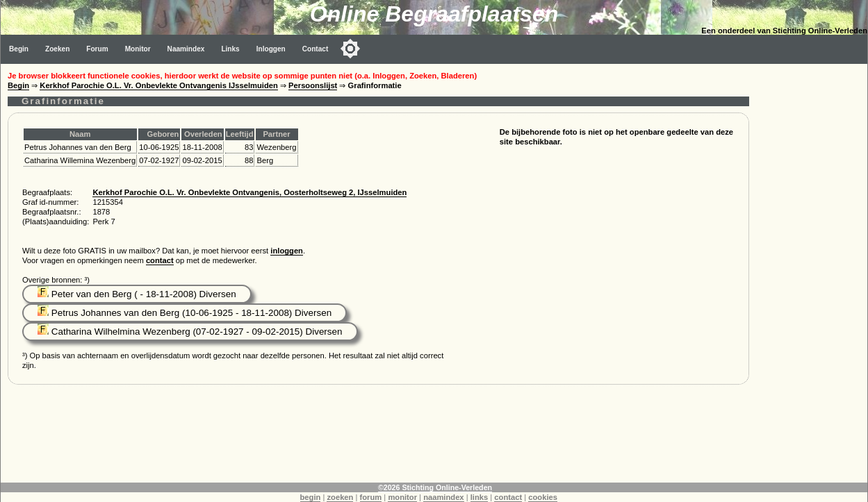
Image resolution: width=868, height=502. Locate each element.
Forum (97, 49)
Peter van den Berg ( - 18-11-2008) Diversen (137, 294)
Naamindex (186, 49)
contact (160, 260)
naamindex (443, 497)
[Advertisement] (812, 272)
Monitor (138, 49)
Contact (316, 49)
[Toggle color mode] (350, 49)
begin (311, 497)
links (480, 497)
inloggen (287, 251)
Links (230, 49)
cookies (543, 497)
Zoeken (57, 49)
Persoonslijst (313, 85)
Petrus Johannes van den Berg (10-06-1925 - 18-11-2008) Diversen (185, 313)
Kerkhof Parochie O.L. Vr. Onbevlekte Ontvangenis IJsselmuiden (159, 85)
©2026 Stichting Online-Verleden (435, 487)
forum (371, 497)
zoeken (340, 497)
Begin (19, 49)
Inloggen (271, 49)
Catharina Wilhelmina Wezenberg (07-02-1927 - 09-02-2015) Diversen (190, 332)
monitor (402, 497)
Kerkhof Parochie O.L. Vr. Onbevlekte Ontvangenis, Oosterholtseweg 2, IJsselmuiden (249, 192)
